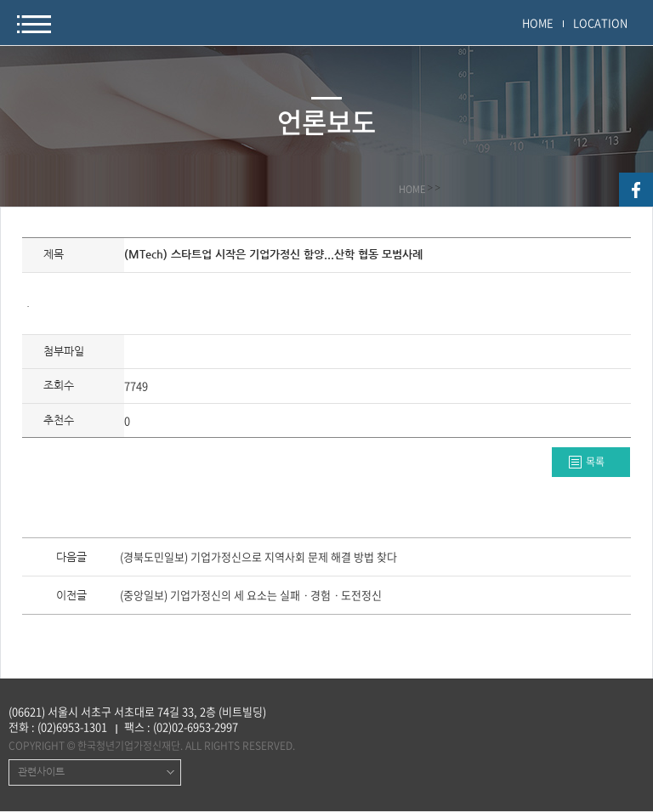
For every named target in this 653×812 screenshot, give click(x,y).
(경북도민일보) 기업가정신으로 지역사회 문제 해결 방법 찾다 (258, 558)
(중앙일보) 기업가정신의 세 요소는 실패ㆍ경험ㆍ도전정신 (251, 596)
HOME (538, 23)
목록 (595, 462)
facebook (636, 190)
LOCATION (600, 23)
